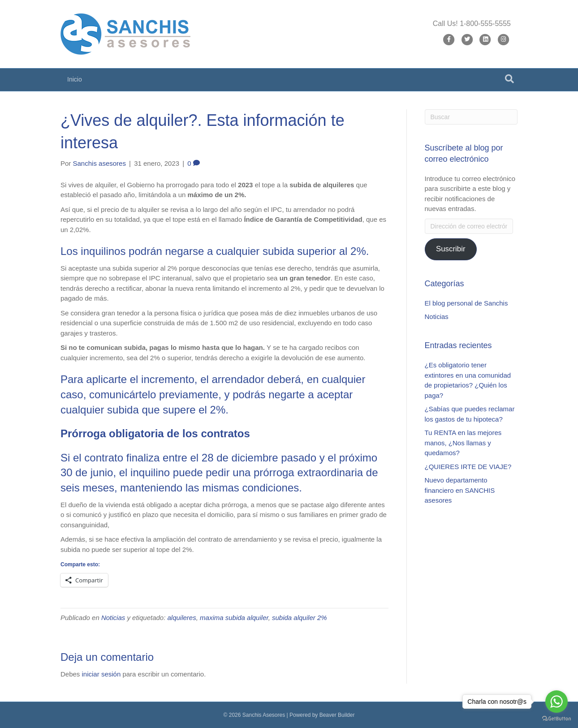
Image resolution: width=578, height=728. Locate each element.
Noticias (113, 618)
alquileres (182, 618)
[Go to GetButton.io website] (556, 719)
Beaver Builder (337, 715)
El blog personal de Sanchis (466, 303)
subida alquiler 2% (300, 618)
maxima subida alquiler (234, 618)
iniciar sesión (101, 674)
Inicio (75, 79)
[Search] (509, 79)
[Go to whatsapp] (556, 702)
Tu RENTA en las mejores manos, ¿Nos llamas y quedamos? (463, 443)
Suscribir (451, 249)
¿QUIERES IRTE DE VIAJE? (468, 467)
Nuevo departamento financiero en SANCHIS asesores (460, 490)
